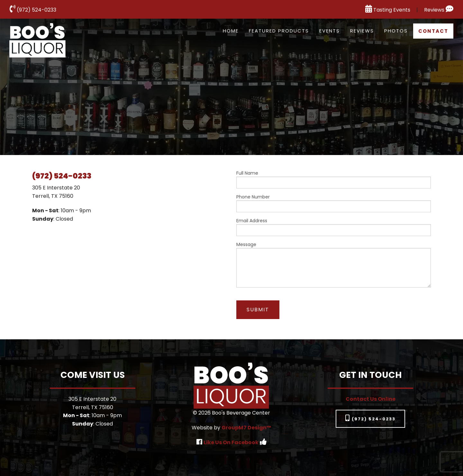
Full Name (334, 179)
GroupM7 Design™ (246, 428)
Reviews (439, 10)
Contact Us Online (371, 399)
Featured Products (279, 31)
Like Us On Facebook (231, 442)
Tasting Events (388, 10)
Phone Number (334, 203)
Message (334, 264)
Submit (258, 310)
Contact (433, 31)
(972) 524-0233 (33, 10)
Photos (396, 31)
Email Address (334, 227)
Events (330, 31)
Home (231, 31)
